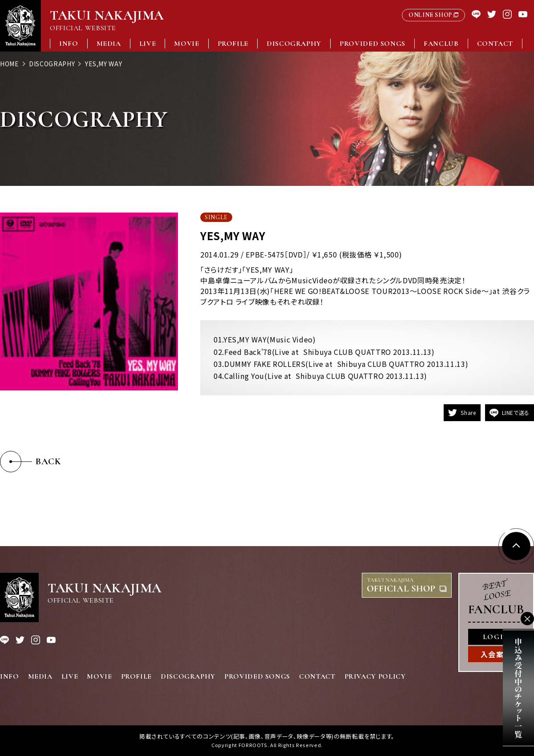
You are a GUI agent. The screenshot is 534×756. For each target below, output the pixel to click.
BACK (49, 461)
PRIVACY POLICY (375, 676)
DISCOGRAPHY (294, 44)
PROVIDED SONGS (372, 44)
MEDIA (109, 44)
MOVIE (186, 44)
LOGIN (496, 637)
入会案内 (496, 654)
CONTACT (495, 44)
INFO (69, 44)
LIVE (148, 44)
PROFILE (233, 44)
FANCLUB (441, 44)
